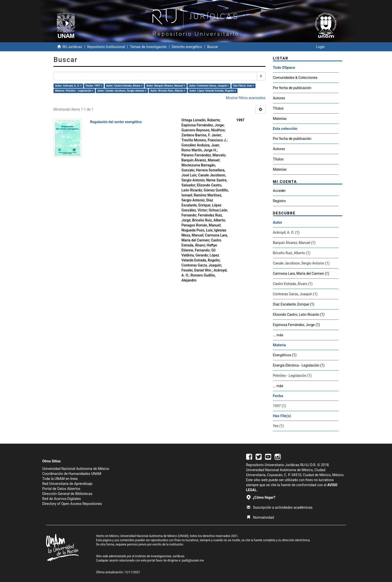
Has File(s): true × (243, 86)
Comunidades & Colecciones (295, 78)
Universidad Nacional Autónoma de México (76, 469)
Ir (261, 76)
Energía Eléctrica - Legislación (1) (299, 365)
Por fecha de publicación (292, 88)
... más (278, 335)
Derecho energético (187, 47)
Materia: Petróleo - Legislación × (74, 91)
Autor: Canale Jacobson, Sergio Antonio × (122, 91)
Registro (279, 201)
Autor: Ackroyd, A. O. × (68, 86)
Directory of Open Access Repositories (72, 504)
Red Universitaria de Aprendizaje (67, 484)
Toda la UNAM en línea (60, 479)
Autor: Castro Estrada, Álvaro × (124, 86)
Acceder (279, 191)
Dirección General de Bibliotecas (67, 494)
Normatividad (260, 517)
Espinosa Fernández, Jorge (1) (296, 325)
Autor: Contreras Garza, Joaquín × (209, 86)
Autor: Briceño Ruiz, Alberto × (168, 91)
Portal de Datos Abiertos (61, 489)
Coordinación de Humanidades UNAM (72, 474)
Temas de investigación (148, 47)
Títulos (278, 108)
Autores (279, 98)
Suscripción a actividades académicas (280, 507)
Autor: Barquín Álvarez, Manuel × (166, 86)
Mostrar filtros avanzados (246, 98)
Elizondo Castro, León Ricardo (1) (299, 315)
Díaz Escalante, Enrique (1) (294, 304)
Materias (280, 119)
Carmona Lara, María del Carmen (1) (301, 273)
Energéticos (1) (285, 355)
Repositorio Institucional (106, 47)
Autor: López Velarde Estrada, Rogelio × (212, 91)
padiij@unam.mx (193, 560)
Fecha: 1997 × (94, 86)
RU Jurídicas (72, 47)
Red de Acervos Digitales (61, 499)
